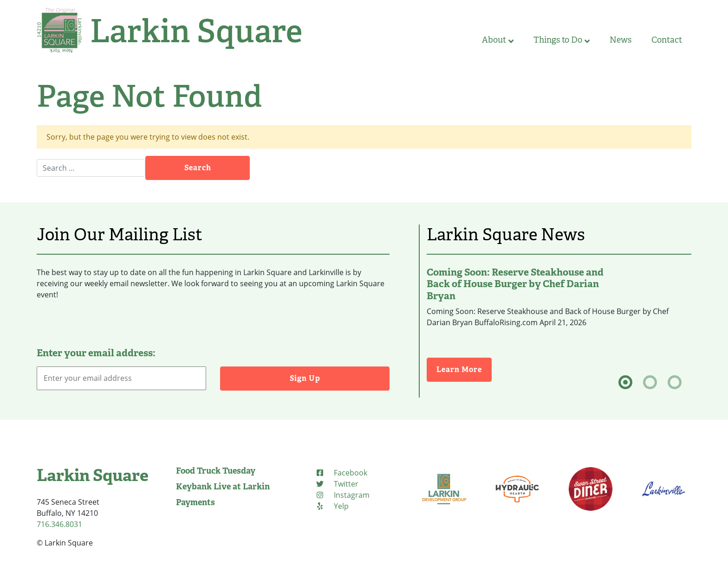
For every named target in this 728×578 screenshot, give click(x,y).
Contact (667, 40)
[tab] (625, 382)
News (621, 40)
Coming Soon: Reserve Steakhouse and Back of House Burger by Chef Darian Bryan (515, 284)
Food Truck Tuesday (216, 471)
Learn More (464, 369)
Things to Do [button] (562, 40)
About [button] (498, 40)
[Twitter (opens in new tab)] (337, 484)
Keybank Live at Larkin (223, 487)
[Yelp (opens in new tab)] (332, 506)
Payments (195, 502)
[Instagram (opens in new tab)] (342, 495)
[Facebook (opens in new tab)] (341, 473)
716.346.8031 (59, 524)
